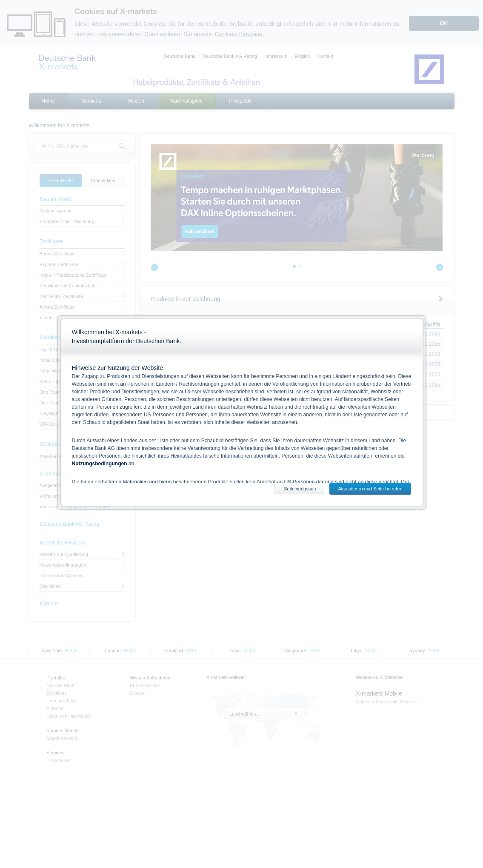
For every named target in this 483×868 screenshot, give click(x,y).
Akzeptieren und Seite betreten (370, 489)
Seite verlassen (300, 489)
